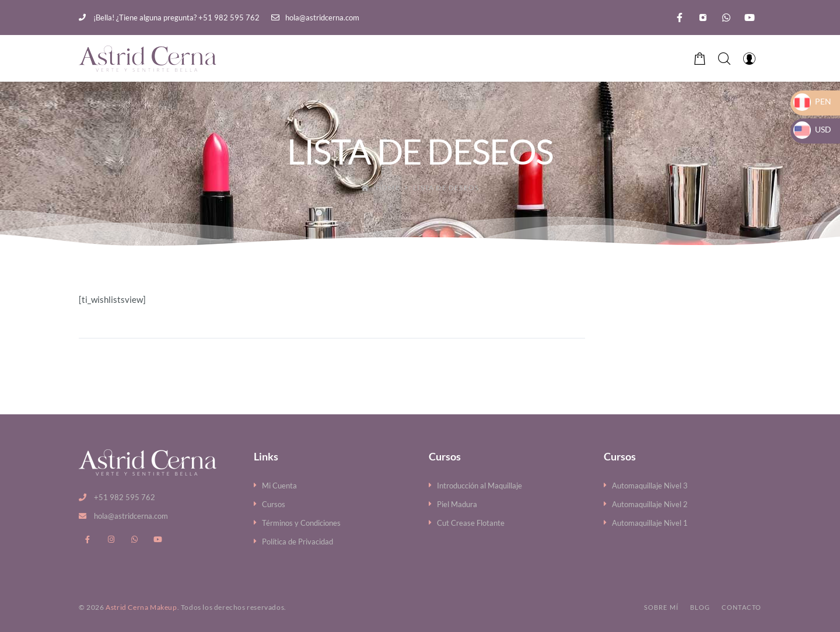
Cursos (274, 504)
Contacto (741, 607)
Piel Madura (457, 504)
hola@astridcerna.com (315, 18)
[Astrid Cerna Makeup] (148, 59)
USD (812, 129)
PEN (812, 101)
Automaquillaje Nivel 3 (650, 486)
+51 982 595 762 (125, 497)
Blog (700, 607)
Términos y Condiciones (301, 523)
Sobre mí (661, 607)
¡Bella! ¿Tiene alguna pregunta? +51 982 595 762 (169, 18)
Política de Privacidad (297, 542)
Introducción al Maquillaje (480, 486)
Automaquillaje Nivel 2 (650, 504)
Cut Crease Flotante (471, 523)
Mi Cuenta (279, 486)
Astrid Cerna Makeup (141, 607)
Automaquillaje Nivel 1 (650, 523)
